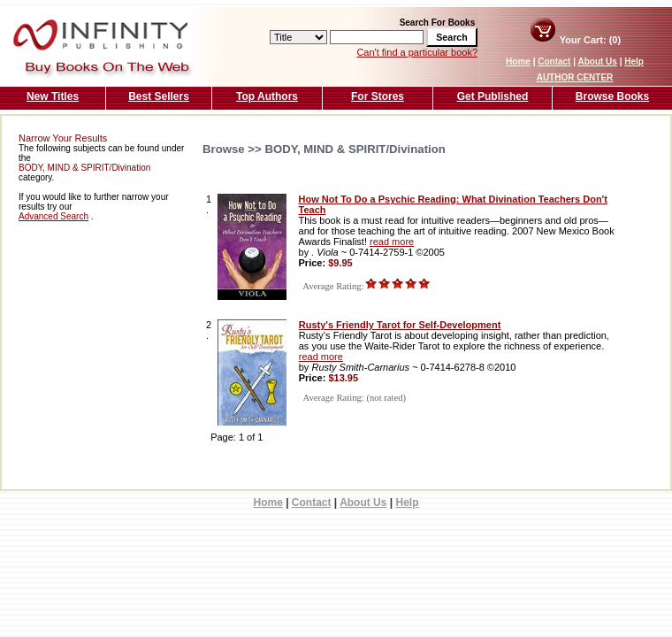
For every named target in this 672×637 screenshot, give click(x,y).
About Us (597, 61)
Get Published (493, 96)
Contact (554, 61)
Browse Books (612, 96)
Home (518, 61)
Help (634, 61)
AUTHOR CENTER (575, 77)
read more (392, 242)
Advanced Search (53, 216)
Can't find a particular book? (417, 52)
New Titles (53, 96)
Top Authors (267, 96)
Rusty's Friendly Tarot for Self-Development (400, 325)
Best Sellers (159, 96)
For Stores (378, 96)
